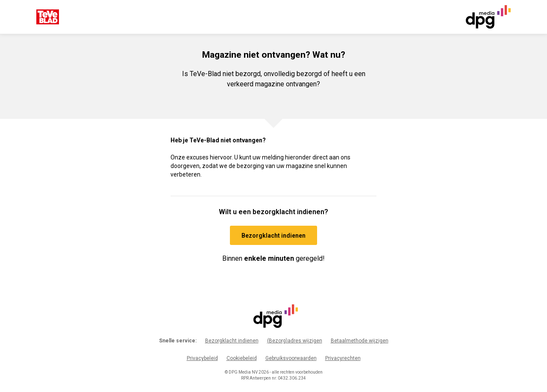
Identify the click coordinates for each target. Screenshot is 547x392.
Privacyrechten (343, 358)
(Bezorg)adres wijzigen (295, 341)
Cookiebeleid (242, 358)
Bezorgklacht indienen (232, 341)
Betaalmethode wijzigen (360, 341)
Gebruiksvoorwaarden (291, 358)
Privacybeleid (202, 358)
